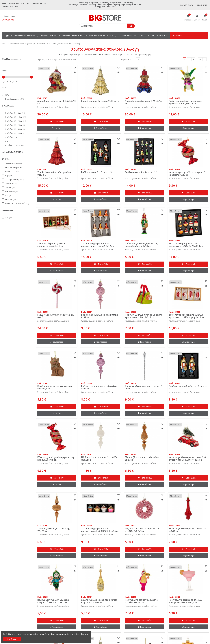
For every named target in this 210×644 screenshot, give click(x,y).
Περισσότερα (57, 128)
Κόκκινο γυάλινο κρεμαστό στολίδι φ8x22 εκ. (188, 530)
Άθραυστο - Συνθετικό (17, 203)
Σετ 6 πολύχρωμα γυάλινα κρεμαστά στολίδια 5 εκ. (52, 245)
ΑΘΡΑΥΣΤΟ (12, 171)
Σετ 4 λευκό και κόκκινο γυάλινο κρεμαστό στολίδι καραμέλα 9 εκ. (187, 316)
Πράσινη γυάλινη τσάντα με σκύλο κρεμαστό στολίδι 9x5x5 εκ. (144, 316)
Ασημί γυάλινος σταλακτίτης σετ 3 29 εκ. (144, 387)
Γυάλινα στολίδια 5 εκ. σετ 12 (141, 172)
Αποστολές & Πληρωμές (38, 3)
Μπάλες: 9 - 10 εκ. (14, 145)
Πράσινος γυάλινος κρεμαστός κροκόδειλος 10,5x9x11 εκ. (185, 102)
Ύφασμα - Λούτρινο (15, 179)
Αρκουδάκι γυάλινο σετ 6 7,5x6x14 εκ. (143, 102)
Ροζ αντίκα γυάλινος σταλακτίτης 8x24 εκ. (99, 387)
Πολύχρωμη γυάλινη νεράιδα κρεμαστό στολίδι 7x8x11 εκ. (53, 601)
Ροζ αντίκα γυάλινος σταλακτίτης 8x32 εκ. (99, 316)
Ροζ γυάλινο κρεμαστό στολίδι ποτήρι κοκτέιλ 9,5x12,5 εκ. (185, 601)
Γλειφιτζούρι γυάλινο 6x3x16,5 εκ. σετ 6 (56, 316)
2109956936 (8, 20)
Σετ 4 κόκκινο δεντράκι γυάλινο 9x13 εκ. (54, 173)
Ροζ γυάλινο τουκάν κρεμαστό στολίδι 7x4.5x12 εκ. (141, 601)
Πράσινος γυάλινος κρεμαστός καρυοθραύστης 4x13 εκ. (141, 245)
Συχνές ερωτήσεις (11, 7)
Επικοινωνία (201, 5)
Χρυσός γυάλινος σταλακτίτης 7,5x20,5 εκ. (54, 530)
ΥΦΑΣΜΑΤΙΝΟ (13, 163)
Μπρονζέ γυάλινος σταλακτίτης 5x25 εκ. (142, 459)
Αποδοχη (12, 639)
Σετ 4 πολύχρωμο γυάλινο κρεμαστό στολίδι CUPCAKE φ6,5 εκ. (100, 530)
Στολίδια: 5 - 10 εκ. (15, 113)
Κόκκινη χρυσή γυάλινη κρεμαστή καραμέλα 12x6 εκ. (187, 173)
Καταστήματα (187, 5)
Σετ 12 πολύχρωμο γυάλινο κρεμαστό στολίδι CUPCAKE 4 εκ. (186, 245)
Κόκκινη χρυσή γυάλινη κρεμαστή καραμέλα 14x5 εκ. (56, 459)
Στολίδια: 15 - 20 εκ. (16, 121)
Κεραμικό (11, 175)
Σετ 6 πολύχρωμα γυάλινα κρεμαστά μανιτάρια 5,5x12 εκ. (98, 245)
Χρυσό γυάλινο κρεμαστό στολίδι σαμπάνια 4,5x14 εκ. (99, 601)
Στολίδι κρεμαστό (15, 99)
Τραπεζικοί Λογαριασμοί (13, 3)
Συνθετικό (11, 183)
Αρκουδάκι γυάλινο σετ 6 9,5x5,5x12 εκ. (56, 102)
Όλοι (8, 95)
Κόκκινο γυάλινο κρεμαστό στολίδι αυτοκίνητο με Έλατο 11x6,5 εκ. (188, 459)
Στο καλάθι (57, 122)
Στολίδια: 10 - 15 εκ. (16, 117)
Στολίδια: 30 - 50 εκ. (15, 129)
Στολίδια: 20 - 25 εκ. (15, 125)
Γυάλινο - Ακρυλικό (16, 167)
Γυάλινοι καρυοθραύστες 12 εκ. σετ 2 (188, 387)
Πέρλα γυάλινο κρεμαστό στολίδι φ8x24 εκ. (99, 459)
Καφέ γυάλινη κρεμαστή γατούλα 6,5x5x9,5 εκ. (55, 387)
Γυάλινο (11, 199)
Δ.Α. (8, 141)
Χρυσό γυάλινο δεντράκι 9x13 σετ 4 (100, 101)
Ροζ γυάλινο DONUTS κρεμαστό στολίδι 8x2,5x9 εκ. (142, 530)
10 (200, 59)
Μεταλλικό (12, 191)
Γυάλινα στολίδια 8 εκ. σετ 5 (96, 172)
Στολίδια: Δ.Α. (13, 137)
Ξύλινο (10, 187)
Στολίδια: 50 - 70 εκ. (15, 133)
